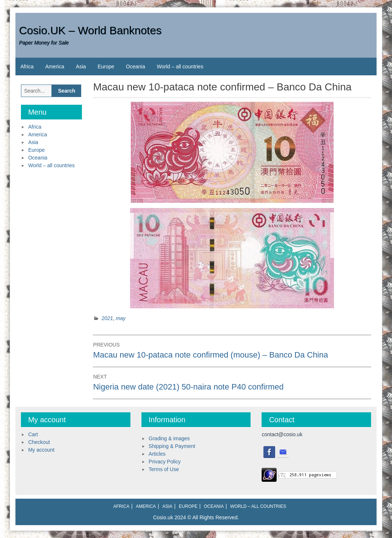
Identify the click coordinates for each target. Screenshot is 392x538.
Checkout (39, 442)
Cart (33, 434)
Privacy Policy (165, 462)
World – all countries (180, 67)
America (55, 67)
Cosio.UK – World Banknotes (90, 30)
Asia (81, 67)
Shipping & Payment (172, 446)
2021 (107, 318)
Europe (106, 67)
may (121, 318)
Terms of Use (164, 469)
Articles (157, 454)
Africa (27, 67)
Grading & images (169, 438)
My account (42, 450)
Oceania (136, 67)
